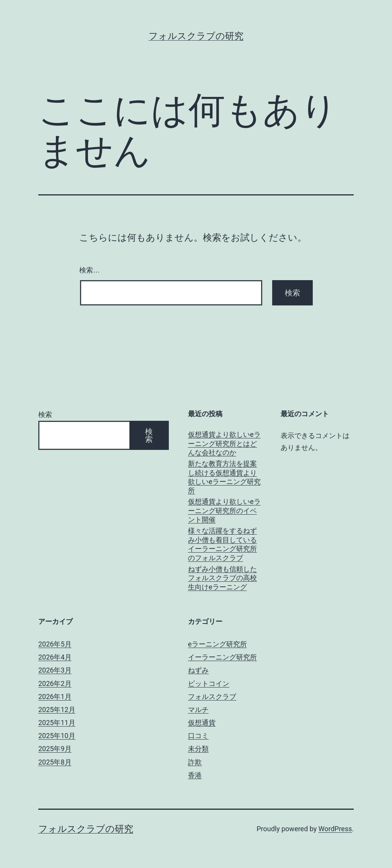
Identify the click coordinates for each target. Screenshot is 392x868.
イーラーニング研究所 (222, 657)
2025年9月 (55, 749)
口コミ (198, 736)
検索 (45, 414)
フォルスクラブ (212, 697)
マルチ (198, 710)
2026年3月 (55, 670)
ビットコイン (209, 683)
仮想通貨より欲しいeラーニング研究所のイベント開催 (224, 510)
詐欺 (195, 762)
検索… (90, 270)
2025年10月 (57, 736)
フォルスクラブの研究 (196, 36)
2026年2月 (55, 683)
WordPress (335, 829)
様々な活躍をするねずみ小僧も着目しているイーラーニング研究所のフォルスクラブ (222, 544)
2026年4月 (55, 657)
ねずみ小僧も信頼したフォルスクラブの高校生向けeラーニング (222, 578)
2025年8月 (55, 762)
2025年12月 (57, 710)
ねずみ (198, 670)
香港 (195, 775)
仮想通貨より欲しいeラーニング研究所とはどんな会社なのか (224, 443)
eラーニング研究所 (217, 644)
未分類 (198, 749)
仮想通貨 (202, 723)
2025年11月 (57, 723)
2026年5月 (55, 644)
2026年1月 (55, 697)
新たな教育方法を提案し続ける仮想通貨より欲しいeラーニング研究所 (224, 477)
